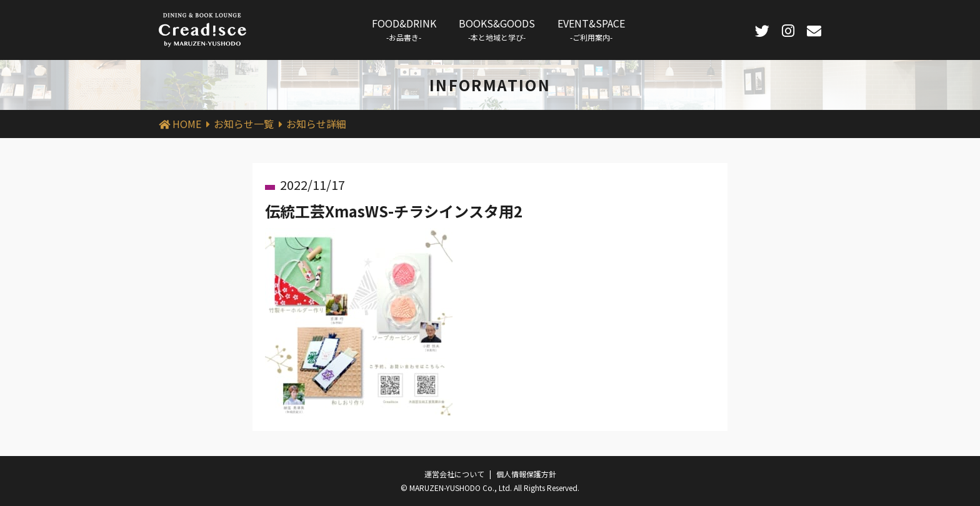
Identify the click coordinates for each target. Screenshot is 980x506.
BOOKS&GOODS (497, 29)
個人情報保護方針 (526, 474)
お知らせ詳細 (316, 124)
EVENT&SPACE (591, 29)
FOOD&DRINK (404, 29)
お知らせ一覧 (244, 124)
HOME (187, 124)
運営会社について (454, 474)
